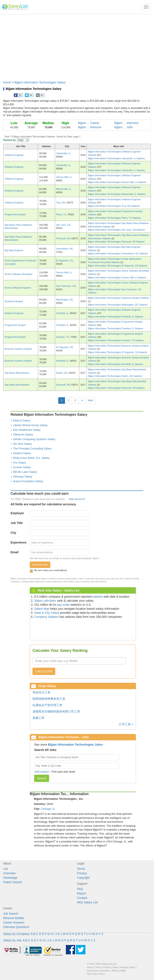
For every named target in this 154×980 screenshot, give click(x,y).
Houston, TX (63, 337)
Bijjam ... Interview (126, 123)
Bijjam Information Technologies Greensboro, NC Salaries (118, 253)
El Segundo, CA (64, 260)
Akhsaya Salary (23, 477)
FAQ (80, 889)
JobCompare (42, 772)
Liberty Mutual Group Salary (30, 425)
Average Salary (128, 967)
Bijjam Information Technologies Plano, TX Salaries (114, 218)
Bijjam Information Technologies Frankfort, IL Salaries (116, 317)
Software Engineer (14, 155)
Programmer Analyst (15, 214)
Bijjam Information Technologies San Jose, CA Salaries (116, 230)
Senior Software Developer (18, 274)
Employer (17, 513)
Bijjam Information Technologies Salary (40, 82)
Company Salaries (46, 617)
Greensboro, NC (65, 249)
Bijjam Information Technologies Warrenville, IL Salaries (117, 194)
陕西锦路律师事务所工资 (49, 699)
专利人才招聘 (119, 971)
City (13, 533)
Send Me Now (40, 565)
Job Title (17, 523)
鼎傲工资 (38, 718)
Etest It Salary (22, 420)
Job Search (11, 914)
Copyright (83, 878)
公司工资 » (126, 724)
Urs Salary (20, 463)
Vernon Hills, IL (64, 177)
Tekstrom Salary (23, 434)
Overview (9, 873)
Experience (19, 542)
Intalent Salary (22, 453)
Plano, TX (61, 214)
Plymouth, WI (63, 238)
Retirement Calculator (98, 971)
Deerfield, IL (62, 361)
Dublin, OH (62, 373)
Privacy (82, 873)
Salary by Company (16, 934)
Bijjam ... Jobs (124, 127)
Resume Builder (14, 918)
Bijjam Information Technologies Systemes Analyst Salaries (119, 298)
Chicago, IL (48, 809)
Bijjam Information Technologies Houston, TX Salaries (116, 340)
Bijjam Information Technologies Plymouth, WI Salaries (116, 242)
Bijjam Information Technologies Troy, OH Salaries (114, 206)
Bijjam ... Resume (90, 127)
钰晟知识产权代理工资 (47, 705)
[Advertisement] (77, 45)
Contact (82, 898)
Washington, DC (65, 300)
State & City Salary (47, 613)
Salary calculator (45, 601)
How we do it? (77, 499)
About (90, 967)
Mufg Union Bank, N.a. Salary (31, 458)
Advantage (10, 878)
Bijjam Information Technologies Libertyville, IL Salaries (116, 158)
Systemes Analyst (14, 301)
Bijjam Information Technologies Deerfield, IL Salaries (116, 364)
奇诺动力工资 (41, 692)
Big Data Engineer (14, 250)
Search (42, 778)
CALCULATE (44, 671)
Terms (81, 869)
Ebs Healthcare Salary (27, 430)
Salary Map (42, 609)
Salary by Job (12, 940)
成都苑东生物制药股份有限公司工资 (56, 711)
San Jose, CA (63, 225)
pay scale (63, 605)
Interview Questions (16, 927)
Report (82, 893)
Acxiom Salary (22, 467)
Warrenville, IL (64, 189)
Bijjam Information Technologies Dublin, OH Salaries (115, 376)
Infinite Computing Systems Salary (34, 439)
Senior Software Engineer (18, 288)
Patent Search (13, 882)
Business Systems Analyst (18, 349)
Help (115, 967)
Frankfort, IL (62, 313)
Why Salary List (87, 902)
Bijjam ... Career (89, 123)
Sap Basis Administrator (17, 373)
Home (7, 82)
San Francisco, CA (66, 286)
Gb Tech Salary (23, 444)
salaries (98, 597)
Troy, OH (61, 203)
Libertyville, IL (63, 153)
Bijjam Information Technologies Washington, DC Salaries (118, 305)
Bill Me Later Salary (25, 472)
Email (15, 552)
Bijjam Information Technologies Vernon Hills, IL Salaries (117, 182)
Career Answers (14, 922)
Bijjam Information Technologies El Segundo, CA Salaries (118, 266)
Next (91, 400)
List (6, 869)
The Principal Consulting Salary (32, 448)
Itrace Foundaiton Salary (28, 481)
